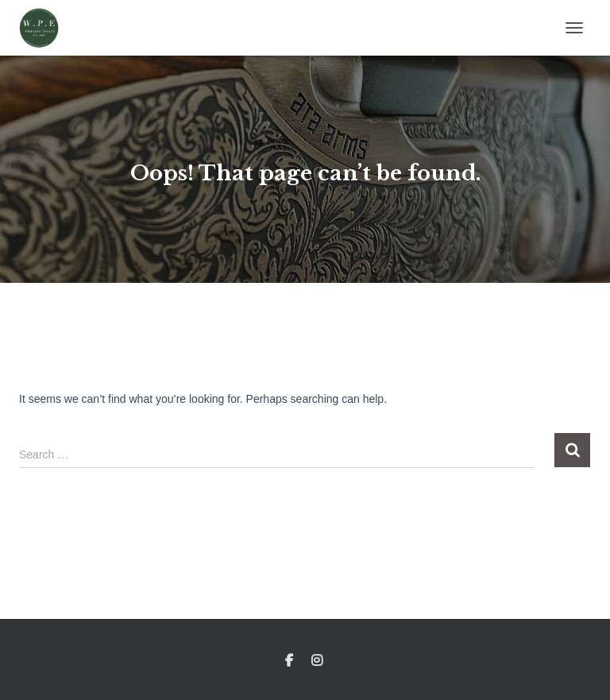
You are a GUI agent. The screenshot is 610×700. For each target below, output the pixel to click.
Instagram (318, 661)
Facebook (289, 661)
